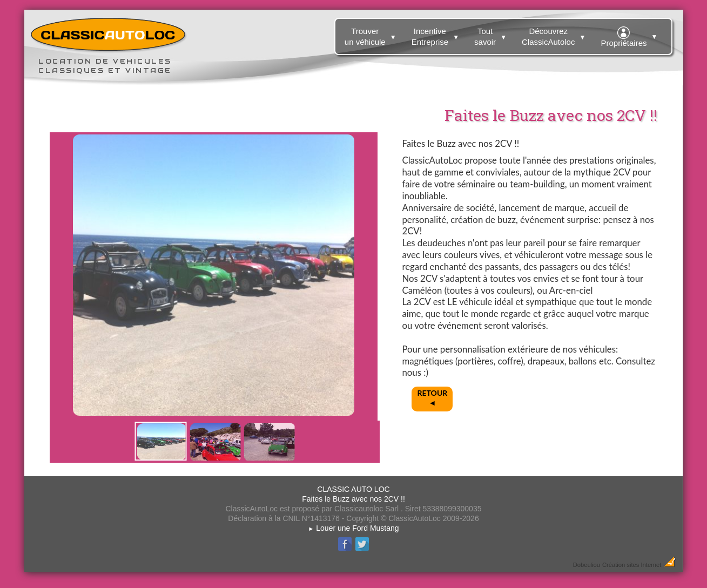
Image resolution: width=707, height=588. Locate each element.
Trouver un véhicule (372, 35)
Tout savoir (492, 35)
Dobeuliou (587, 565)
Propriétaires (630, 35)
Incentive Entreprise (437, 35)
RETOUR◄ (433, 398)
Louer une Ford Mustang (353, 528)
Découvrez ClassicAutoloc (555, 35)
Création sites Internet (632, 565)
